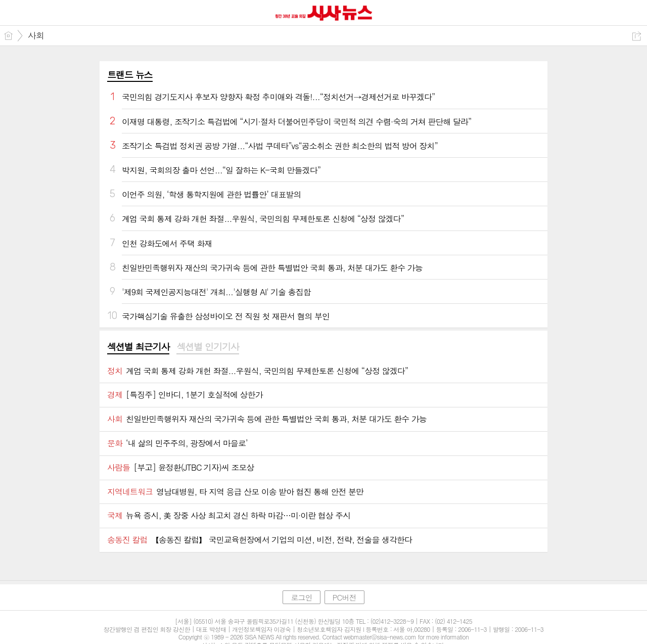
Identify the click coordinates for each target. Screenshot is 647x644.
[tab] (138, 347)
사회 (36, 35)
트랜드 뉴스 (130, 75)
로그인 (301, 597)
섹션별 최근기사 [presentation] (138, 347)
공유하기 (637, 36)
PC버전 (344, 597)
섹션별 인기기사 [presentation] (207, 347)
